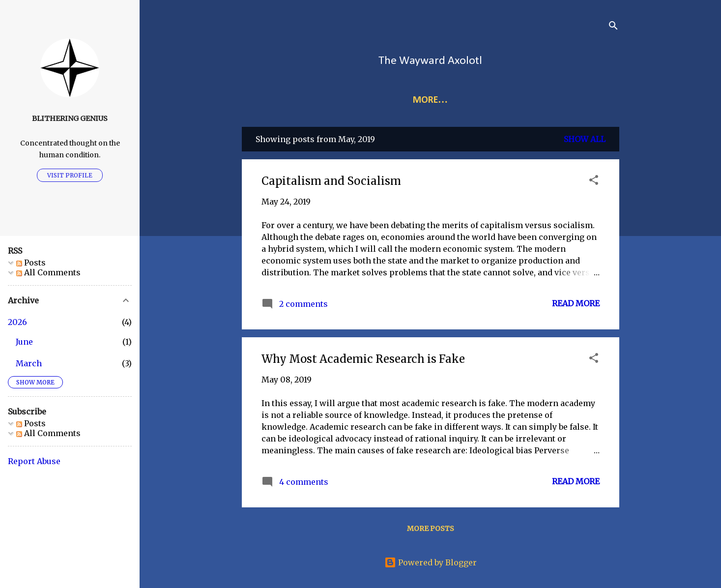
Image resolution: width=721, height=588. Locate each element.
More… (472, 100)
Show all (585, 139)
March (29, 363)
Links (383, 100)
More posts (431, 529)
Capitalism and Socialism (331, 181)
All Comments (48, 272)
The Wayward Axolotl (430, 61)
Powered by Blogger (431, 562)
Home (341, 100)
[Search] (613, 27)
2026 (17, 322)
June (24, 342)
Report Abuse (34, 461)
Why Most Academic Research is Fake (363, 359)
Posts (31, 263)
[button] (594, 181)
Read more (576, 303)
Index (425, 100)
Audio (519, 100)
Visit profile (70, 175)
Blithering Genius (70, 118)
